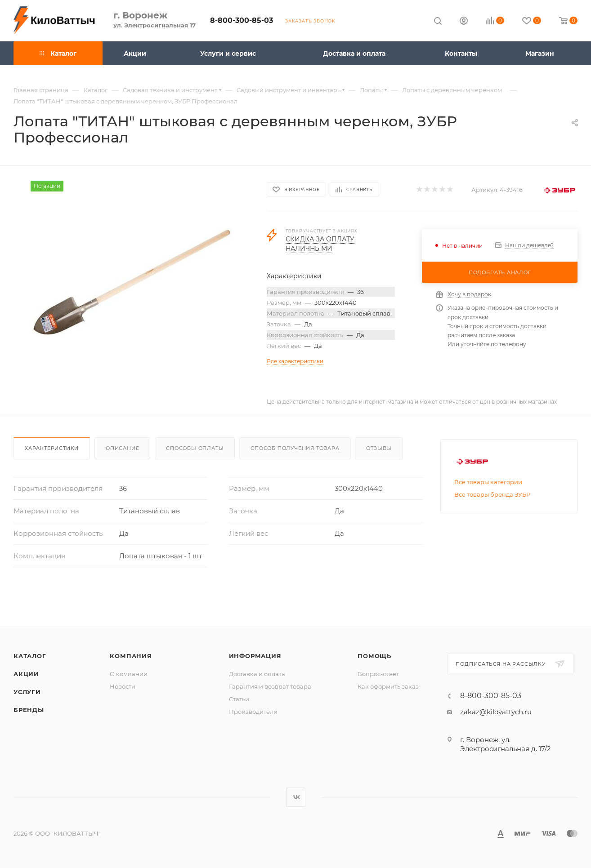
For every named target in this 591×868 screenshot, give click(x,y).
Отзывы (379, 448)
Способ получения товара (295, 448)
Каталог (30, 656)
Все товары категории (488, 482)
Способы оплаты (195, 448)
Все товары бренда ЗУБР (492, 494)
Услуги (27, 692)
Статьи (239, 699)
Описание (122, 448)
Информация (255, 656)
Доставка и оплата (257, 674)
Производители (253, 712)
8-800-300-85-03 (242, 20)
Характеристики (52, 448)
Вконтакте (296, 797)
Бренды (29, 710)
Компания (131, 656)
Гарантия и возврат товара (270, 686)
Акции (26, 674)
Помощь (374, 656)
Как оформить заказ (388, 686)
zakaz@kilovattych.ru (496, 712)
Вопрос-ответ (378, 674)
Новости (123, 686)
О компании (129, 674)
